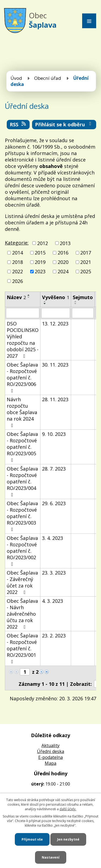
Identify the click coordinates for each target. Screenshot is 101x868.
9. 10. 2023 (54, 434)
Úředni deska (50, 751)
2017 (86, 253)
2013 (65, 243)
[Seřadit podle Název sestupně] (29, 297)
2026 (18, 281)
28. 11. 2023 (55, 399)
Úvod (16, 78)
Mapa (50, 763)
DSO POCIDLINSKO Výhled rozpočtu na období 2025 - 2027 (23, 340)
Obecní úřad (48, 78)
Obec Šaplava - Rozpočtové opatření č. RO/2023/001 (22, 648)
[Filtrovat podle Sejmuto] (83, 313)
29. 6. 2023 (54, 503)
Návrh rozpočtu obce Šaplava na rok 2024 (22, 412)
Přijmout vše (32, 839)
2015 (40, 253)
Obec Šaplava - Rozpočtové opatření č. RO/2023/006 (22, 377)
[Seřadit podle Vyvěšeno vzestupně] (45, 302)
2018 (18, 262)
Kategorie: (17, 243)
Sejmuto (83, 297)
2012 (43, 243)
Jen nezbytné (68, 839)
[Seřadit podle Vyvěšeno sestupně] (45, 304)
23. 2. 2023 (54, 636)
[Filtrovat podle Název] (23, 313)
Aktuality (50, 745)
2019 (40, 262)
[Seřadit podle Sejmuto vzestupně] (76, 302)
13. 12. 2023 (55, 324)
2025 (86, 272)
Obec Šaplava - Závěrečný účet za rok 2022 (22, 582)
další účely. (68, 809)
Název (16, 297)
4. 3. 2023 (53, 601)
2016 (63, 253)
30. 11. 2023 (55, 365)
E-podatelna (50, 757)
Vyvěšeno (56, 297)
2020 (63, 262)
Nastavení (51, 857)
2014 (18, 253)
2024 (63, 272)
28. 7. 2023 (54, 469)
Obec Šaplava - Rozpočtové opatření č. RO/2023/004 (22, 481)
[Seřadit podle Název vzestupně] (29, 295)
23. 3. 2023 (54, 573)
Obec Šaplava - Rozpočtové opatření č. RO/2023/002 (22, 551)
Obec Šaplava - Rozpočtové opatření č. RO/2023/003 (22, 516)
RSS (18, 124)
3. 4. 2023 (53, 538)
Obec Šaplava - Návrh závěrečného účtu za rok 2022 (22, 614)
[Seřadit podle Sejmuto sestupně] (76, 304)
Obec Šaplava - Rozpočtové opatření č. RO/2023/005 (22, 447)
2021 (86, 262)
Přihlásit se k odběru (64, 124)
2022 (18, 272)
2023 (40, 272)
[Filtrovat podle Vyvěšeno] (56, 313)
